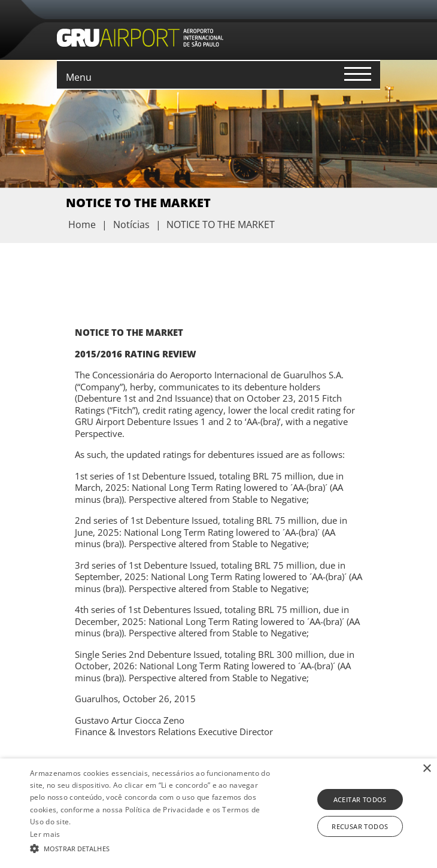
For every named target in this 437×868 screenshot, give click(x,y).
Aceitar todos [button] (360, 799)
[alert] (218, 813)
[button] (153, 848)
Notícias (131, 224)
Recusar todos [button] (360, 826)
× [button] (427, 769)
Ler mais (45, 834)
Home (82, 224)
